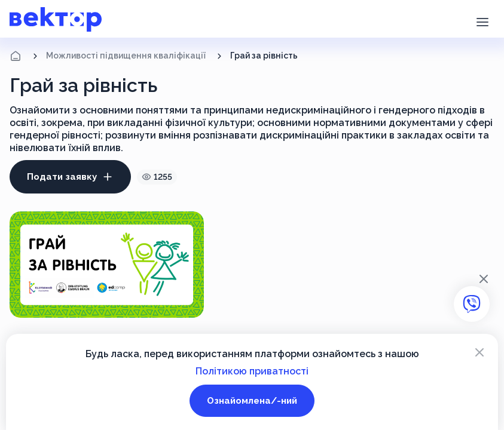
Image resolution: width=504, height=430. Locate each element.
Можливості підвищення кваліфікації (126, 56)
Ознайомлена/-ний (252, 401)
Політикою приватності (252, 371)
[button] (482, 21)
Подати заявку (70, 177)
